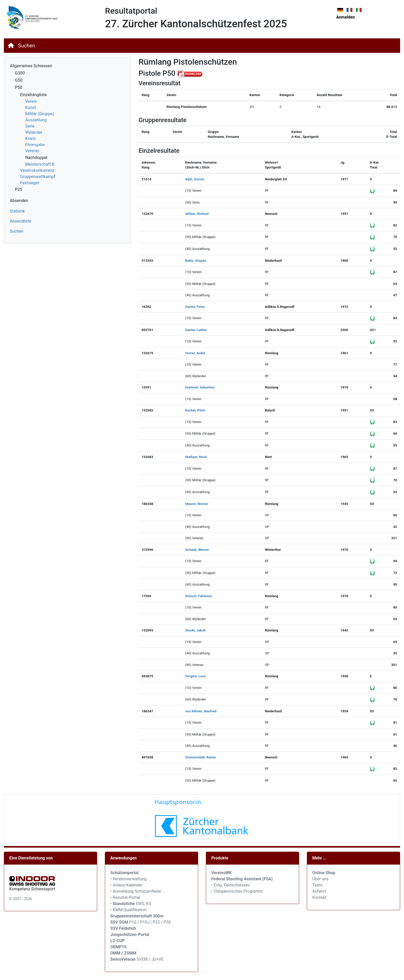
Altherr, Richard (197, 214)
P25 (19, 189)
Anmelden (346, 17)
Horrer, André (195, 353)
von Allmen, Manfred (201, 711)
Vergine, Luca (195, 676)
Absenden (19, 201)
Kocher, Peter (195, 410)
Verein (31, 101)
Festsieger (30, 183)
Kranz (31, 138)
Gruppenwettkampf (38, 177)
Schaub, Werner (197, 550)
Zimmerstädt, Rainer (201, 757)
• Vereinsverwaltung (128, 879)
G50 (19, 80)
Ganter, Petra (195, 307)
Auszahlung (36, 120)
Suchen (27, 46)
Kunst (31, 108)
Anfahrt (319, 891)
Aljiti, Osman (195, 179)
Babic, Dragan (196, 261)
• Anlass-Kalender (126, 885)
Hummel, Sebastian (200, 387)
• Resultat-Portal (125, 897)
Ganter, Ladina (196, 330)
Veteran (32, 151)
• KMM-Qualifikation (128, 910)
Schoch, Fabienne (199, 596)
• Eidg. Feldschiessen (231, 885)
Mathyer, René (196, 457)
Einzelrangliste (33, 95)
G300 (20, 73)
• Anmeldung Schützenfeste (136, 891)
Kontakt (319, 897)
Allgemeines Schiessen (31, 66)
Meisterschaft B (40, 164)
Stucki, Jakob (195, 630)
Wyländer (34, 132)
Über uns (320, 879)
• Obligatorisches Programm (237, 891)
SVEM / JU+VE (150, 959)
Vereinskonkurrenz (37, 170)
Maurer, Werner (197, 504)
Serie (30, 126)
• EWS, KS (131, 904)
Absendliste (21, 221)
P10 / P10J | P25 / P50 (141, 922)
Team (317, 885)
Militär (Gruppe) (40, 114)
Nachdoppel (36, 158)
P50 (19, 87)
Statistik (17, 211)
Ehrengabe (35, 145)
